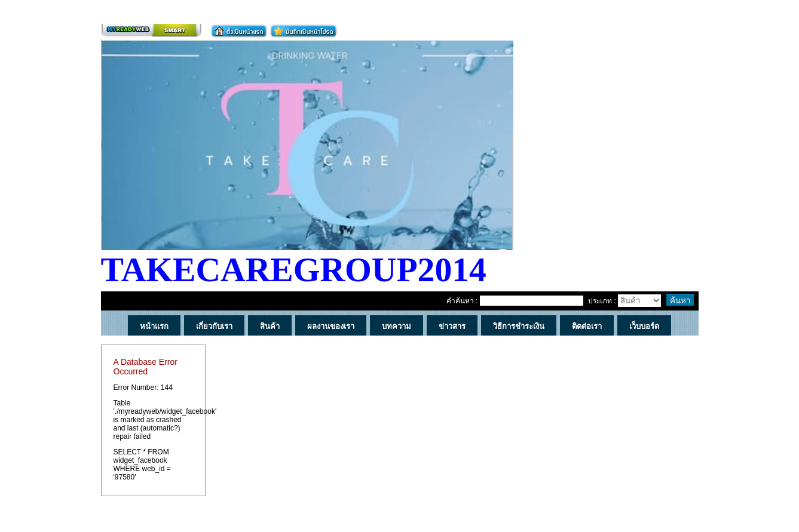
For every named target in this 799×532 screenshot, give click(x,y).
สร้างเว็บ (151, 30)
